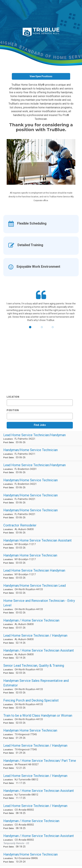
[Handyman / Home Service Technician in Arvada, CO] (41, 824)
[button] (30, 328)
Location (13, 397)
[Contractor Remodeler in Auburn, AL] (41, 529)
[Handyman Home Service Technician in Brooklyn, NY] (41, 559)
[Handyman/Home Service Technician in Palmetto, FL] (41, 454)
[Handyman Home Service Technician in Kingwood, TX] (41, 734)
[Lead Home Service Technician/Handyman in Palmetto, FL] (41, 439)
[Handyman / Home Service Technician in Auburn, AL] (41, 624)
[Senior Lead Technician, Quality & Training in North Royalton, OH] (41, 669)
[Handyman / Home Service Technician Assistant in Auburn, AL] (41, 654)
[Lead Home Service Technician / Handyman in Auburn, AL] (41, 639)
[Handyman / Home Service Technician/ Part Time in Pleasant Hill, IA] (41, 764)
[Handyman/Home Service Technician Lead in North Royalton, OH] (41, 589)
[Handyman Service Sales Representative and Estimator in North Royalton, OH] (41, 687)
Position (13, 410)
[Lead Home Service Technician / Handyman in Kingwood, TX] (41, 749)
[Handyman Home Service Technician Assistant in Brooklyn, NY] (41, 544)
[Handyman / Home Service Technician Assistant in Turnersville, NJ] (41, 794)
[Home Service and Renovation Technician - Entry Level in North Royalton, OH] (41, 607)
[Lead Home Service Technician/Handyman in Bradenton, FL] (41, 469)
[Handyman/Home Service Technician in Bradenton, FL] (41, 484)
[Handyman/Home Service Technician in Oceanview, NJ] (41, 858)
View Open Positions (41, 76)
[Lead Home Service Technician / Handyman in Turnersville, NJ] (41, 779)
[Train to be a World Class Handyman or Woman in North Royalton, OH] (41, 719)
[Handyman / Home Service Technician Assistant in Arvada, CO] (41, 841)
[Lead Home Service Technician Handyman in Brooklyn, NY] (41, 574)
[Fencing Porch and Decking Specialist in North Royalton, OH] (41, 704)
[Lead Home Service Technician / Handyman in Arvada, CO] (41, 809)
